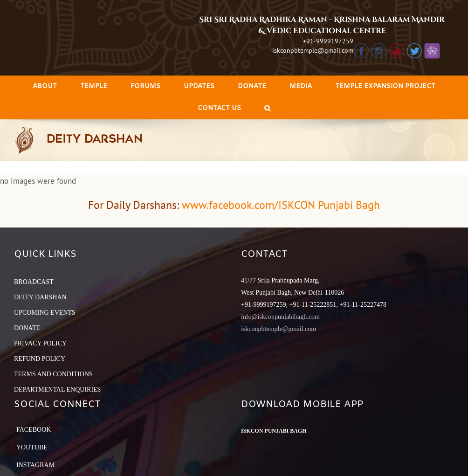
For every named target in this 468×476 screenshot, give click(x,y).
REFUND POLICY (40, 359)
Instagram (35, 465)
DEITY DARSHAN (40, 297)
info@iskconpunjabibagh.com (280, 317)
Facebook (34, 430)
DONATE (27, 328)
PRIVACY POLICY (40, 343)
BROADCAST (34, 282)
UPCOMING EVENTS (45, 313)
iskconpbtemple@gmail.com (313, 50)
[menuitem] (45, 86)
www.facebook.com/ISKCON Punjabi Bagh (281, 205)
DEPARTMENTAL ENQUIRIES (57, 390)
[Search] (267, 108)
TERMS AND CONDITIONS (53, 374)
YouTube (32, 447)
